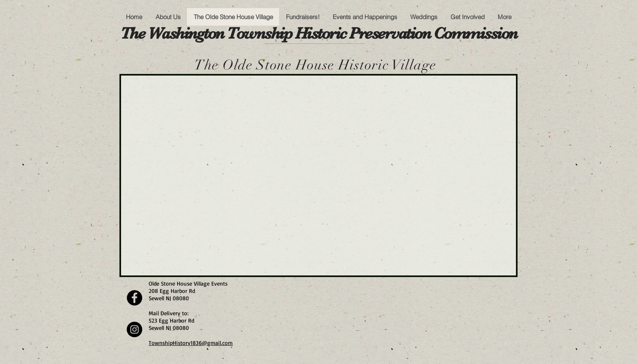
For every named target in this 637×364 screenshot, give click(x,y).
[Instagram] (134, 329)
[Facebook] (134, 298)
